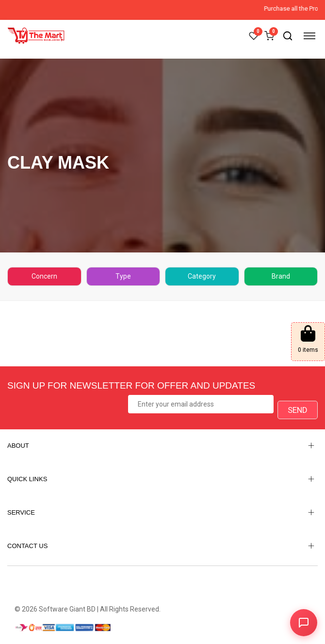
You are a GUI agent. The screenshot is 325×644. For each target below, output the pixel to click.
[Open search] (288, 36)
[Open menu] (309, 36)
